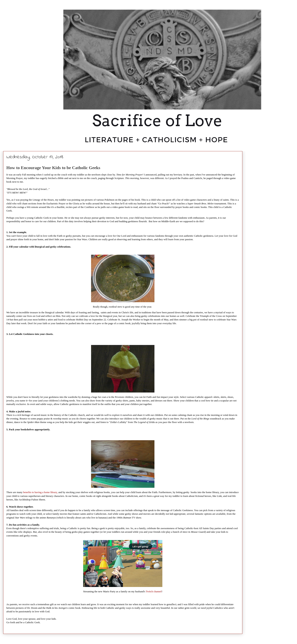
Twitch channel (154, 591)
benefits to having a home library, (41, 492)
